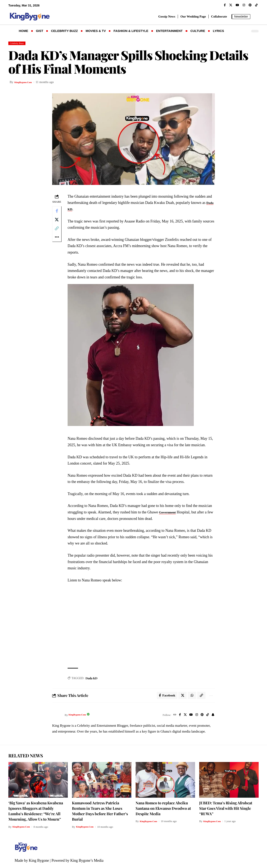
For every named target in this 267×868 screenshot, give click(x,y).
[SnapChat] (213, 717)
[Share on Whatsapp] (190, 697)
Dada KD (76, 210)
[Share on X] (57, 222)
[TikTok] (256, 5)
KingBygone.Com (26, 83)
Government (170, 513)
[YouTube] (237, 5)
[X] (231, 5)
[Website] (171, 717)
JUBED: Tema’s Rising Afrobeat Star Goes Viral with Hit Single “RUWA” (226, 811)
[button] (256, 16)
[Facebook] (225, 5)
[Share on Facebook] (57, 212)
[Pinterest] (250, 5)
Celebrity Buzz (19, 44)
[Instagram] (244, 5)
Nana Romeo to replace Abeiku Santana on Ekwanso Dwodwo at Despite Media (163, 811)
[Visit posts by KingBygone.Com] (57, 717)
